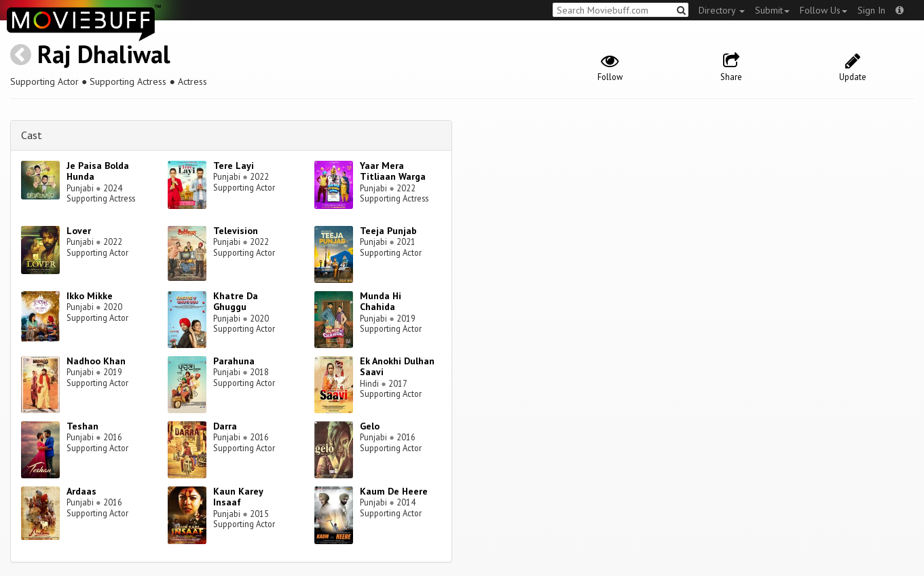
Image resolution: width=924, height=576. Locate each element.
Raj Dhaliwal (104, 54)
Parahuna (234, 361)
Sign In (871, 10)
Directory (722, 10)
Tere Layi (234, 166)
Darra (225, 426)
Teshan (82, 426)
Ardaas (81, 491)
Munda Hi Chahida (381, 302)
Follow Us (824, 10)
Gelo (370, 426)
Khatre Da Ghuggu (236, 302)
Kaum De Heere (394, 491)
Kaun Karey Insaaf (238, 497)
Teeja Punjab (388, 231)
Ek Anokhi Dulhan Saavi (397, 367)
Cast (32, 135)
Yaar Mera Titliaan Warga (393, 171)
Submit (772, 10)
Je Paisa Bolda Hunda (98, 171)
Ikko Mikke (90, 296)
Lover (79, 231)
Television (236, 231)
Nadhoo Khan (96, 361)
